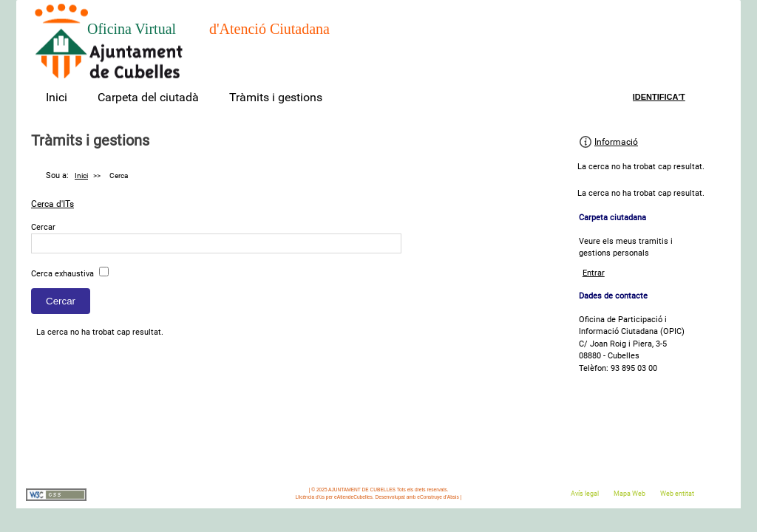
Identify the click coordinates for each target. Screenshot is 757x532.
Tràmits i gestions (276, 97)
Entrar (594, 273)
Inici (57, 97)
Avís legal (585, 494)
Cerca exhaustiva (62, 274)
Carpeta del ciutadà (148, 97)
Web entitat (677, 494)
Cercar (43, 227)
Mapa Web (629, 494)
